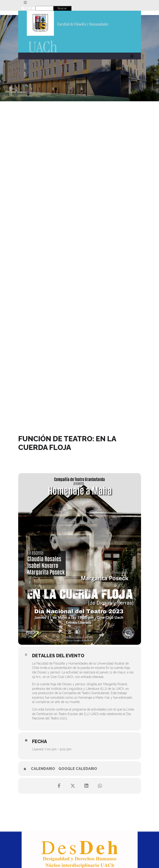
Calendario (43, 769)
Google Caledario (78, 769)
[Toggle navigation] (25, 3)
